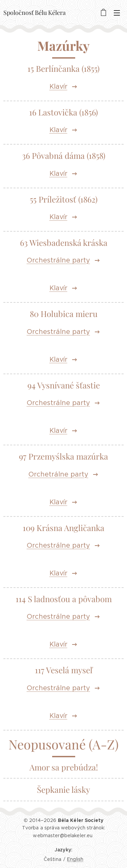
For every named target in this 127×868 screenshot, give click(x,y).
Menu (117, 13)
